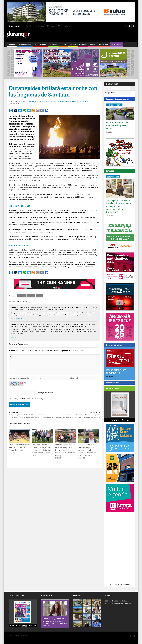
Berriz (53, 102)
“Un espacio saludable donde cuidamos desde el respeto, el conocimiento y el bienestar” (119, 206)
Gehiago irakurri (17, 318)
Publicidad (30, 26)
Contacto (67, 26)
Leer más (14, 337)
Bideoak (83, 45)
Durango (59, 102)
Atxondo (47, 102)
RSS (59, 26)
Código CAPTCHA (45, 392)
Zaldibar (85, 102)
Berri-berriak (40, 45)
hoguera (22, 296)
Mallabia (79, 102)
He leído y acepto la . (27, 399)
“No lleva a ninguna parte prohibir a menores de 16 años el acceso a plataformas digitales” (55, 622)
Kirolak (53, 45)
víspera (39, 296)
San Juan (31, 296)
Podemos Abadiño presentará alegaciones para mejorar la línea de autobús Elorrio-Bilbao (42, 449)
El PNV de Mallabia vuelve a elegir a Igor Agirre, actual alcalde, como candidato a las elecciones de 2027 (87, 450)
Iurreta (72, 102)
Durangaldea (25, 45)
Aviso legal (40, 26)
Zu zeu (73, 45)
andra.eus (116, 45)
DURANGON (13, 102)
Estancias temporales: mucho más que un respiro (118, 125)
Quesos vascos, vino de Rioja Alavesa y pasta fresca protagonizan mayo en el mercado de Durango (65, 450)
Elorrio (66, 102)
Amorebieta (39, 102)
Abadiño (31, 102)
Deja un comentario (15, 104)
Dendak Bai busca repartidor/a (116, 371)
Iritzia (63, 45)
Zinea (93, 45)
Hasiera (12, 45)
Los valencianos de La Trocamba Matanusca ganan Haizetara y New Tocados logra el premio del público (77, 415)
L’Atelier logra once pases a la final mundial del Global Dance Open (19, 447)
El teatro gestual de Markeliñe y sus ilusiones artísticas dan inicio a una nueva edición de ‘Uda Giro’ (32, 415)
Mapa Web (51, 26)
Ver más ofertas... (113, 383)
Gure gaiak (103, 45)
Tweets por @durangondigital (120, 584)
